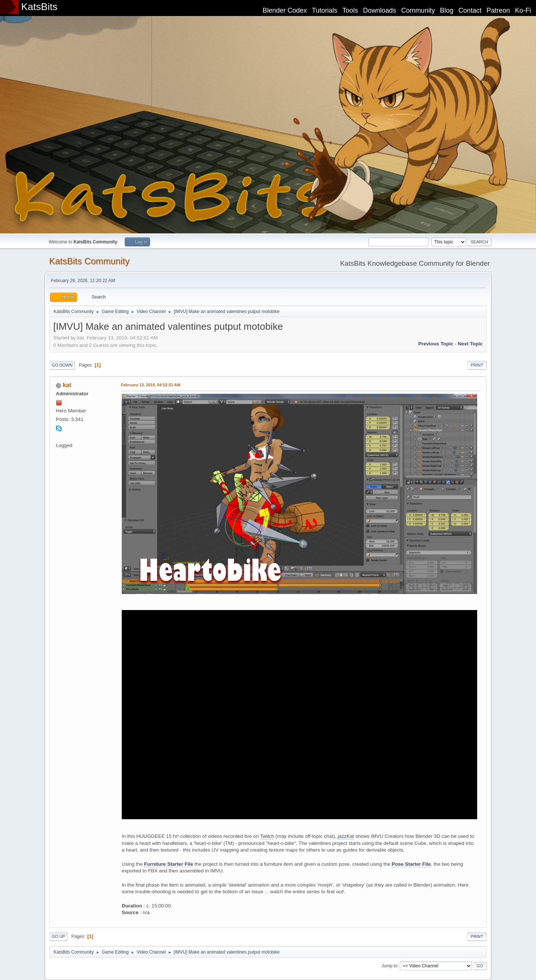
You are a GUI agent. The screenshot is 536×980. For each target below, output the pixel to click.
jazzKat (346, 836)
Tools (350, 10)
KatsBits (39, 7)
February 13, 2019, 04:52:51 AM (151, 385)
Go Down (62, 365)
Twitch (267, 836)
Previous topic (436, 344)
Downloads (379, 10)
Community (418, 10)
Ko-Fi (523, 10)
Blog (447, 10)
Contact (470, 10)
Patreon (498, 10)
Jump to (390, 965)
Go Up (58, 936)
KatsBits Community (89, 261)
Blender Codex (285, 10)
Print (477, 365)
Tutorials (325, 10)
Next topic (470, 344)
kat (67, 385)
